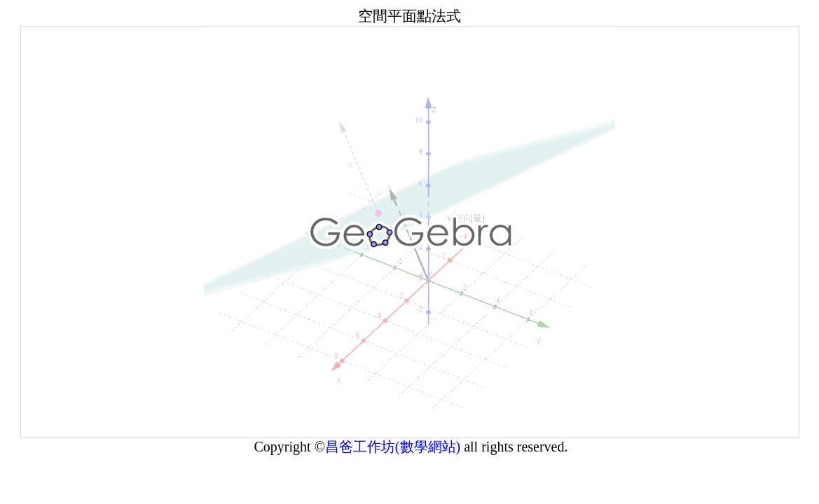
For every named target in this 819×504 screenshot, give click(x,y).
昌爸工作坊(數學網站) (394, 454)
